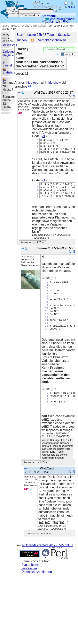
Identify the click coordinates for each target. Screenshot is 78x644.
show (57, 83)
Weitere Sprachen (34, 26)
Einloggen (9, 52)
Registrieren (10, 55)
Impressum (29, 586)
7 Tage (49, 35)
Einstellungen (12, 64)
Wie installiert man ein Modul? (60, 21)
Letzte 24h (35, 35)
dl (43, 136)
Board (15, 26)
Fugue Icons (30, 583)
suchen (22, 40)
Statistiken (65, 35)
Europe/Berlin (10, 45)
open (37, 83)
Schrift (70, 7)
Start (6, 26)
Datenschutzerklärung (37, 590)
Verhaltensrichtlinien (52, 40)
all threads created (48, 563)
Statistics (9, 71)
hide (29, 83)
